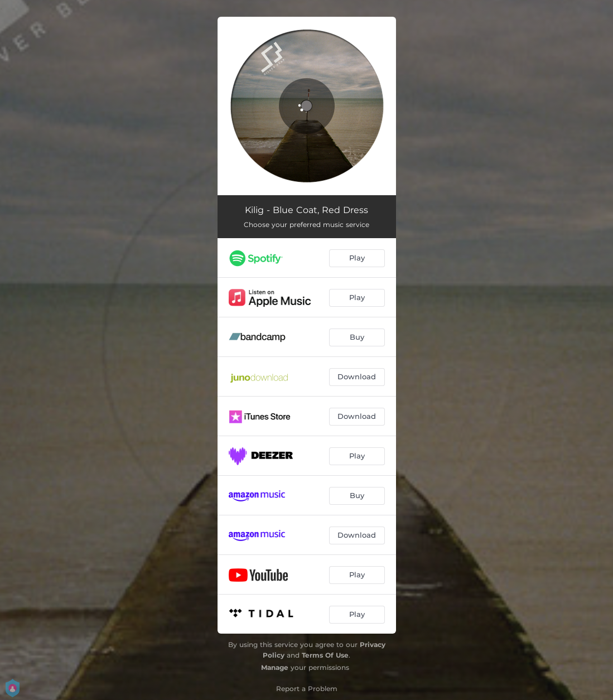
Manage (275, 667)
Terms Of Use (325, 655)
